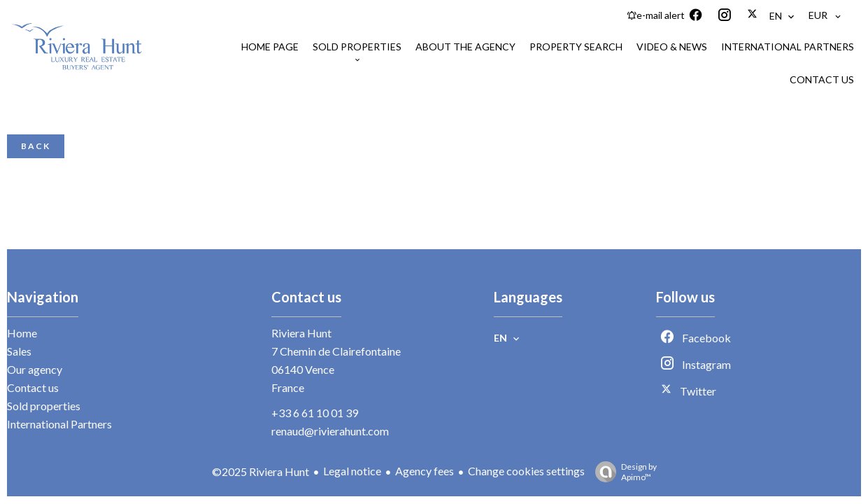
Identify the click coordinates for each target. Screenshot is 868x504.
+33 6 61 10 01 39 (315, 413)
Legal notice (352, 471)
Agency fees (425, 471)
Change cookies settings (526, 471)
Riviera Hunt (301, 333)
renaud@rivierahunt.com (330, 431)
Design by (622, 472)
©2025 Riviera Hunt (261, 471)
